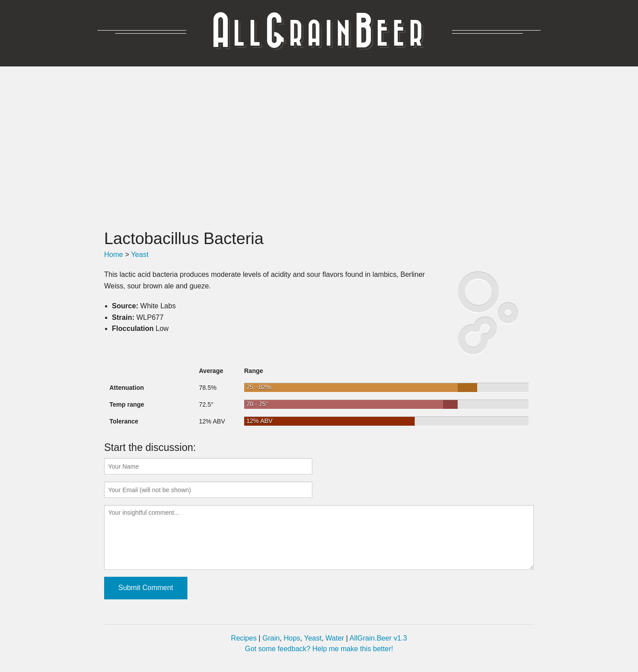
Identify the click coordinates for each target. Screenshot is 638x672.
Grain (271, 638)
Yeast (140, 254)
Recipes (244, 638)
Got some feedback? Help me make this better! (319, 649)
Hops (292, 638)
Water (335, 638)
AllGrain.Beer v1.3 (378, 638)
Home (114, 254)
